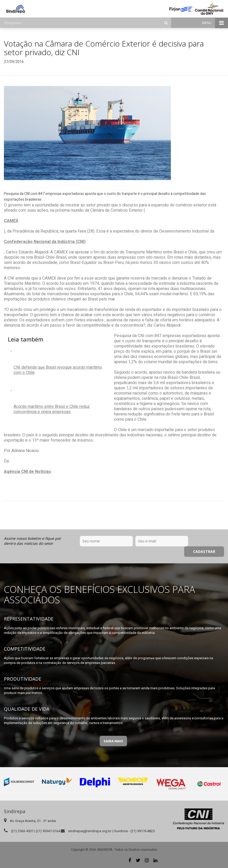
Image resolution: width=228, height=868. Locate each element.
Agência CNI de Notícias (28, 472)
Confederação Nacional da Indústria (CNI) (45, 242)
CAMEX (11, 221)
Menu (215, 23)
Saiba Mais (113, 741)
